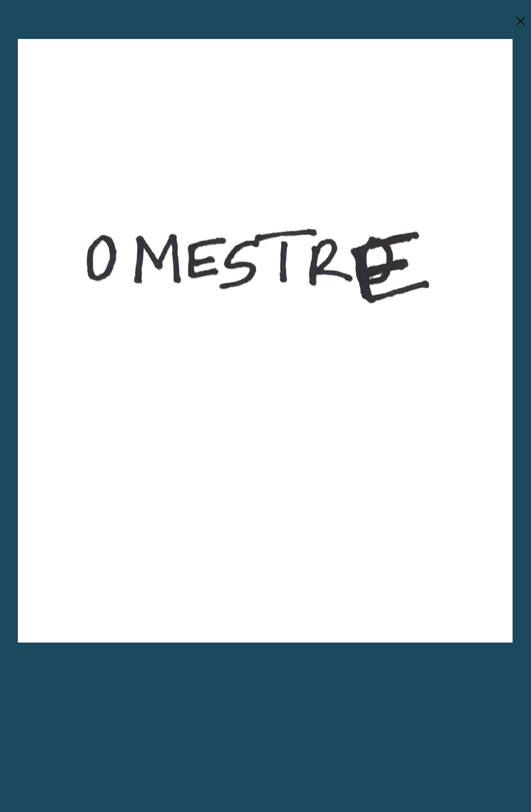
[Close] (520, 21)
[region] (265, 341)
